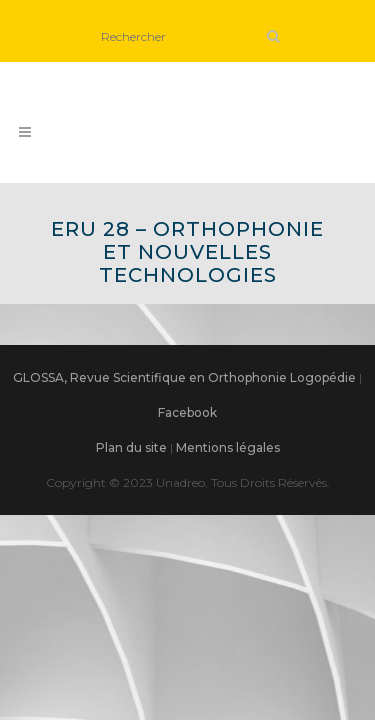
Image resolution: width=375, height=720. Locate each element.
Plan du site (131, 447)
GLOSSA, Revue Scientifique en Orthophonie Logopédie (184, 377)
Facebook (187, 412)
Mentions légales (228, 447)
